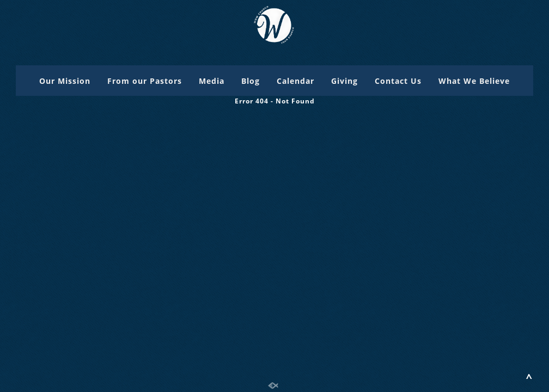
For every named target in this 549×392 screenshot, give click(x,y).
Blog (251, 81)
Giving (344, 81)
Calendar (295, 81)
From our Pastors (145, 81)
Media (212, 81)
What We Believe (474, 81)
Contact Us (398, 81)
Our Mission (65, 81)
